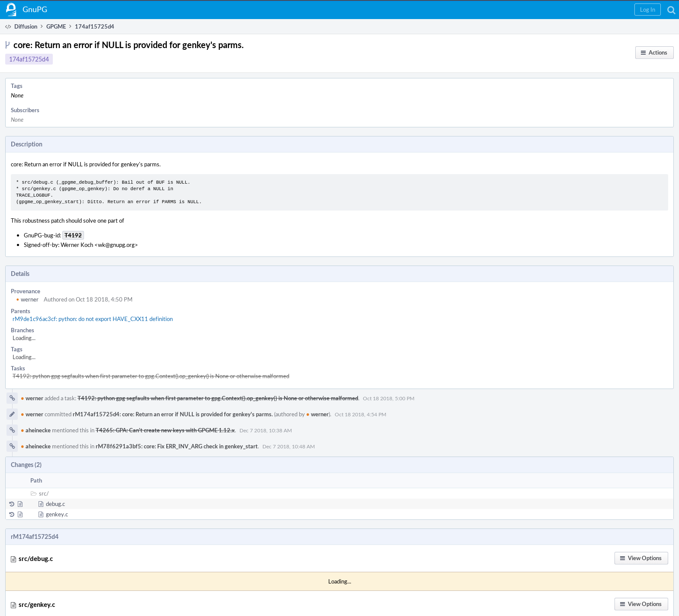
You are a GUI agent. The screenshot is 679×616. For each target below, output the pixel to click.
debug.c (55, 504)
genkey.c (57, 514)
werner (27, 299)
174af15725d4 (29, 59)
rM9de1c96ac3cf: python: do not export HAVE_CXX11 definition (93, 319)
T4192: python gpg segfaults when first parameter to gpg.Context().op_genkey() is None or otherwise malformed (151, 376)
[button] (648, 10)
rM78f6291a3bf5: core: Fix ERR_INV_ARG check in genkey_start (177, 446)
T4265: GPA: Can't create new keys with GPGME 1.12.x (165, 430)
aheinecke (36, 430)
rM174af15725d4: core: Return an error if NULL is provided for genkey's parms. (173, 414)
